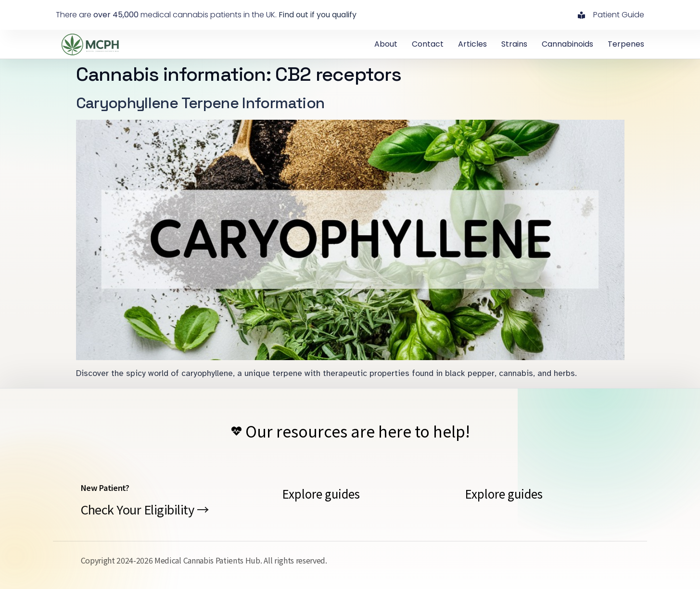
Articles (472, 44)
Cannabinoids (567, 44)
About (386, 44)
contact (428, 44)
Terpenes (626, 44)
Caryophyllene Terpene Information (200, 103)
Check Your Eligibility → (145, 509)
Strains (514, 44)
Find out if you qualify (318, 15)
